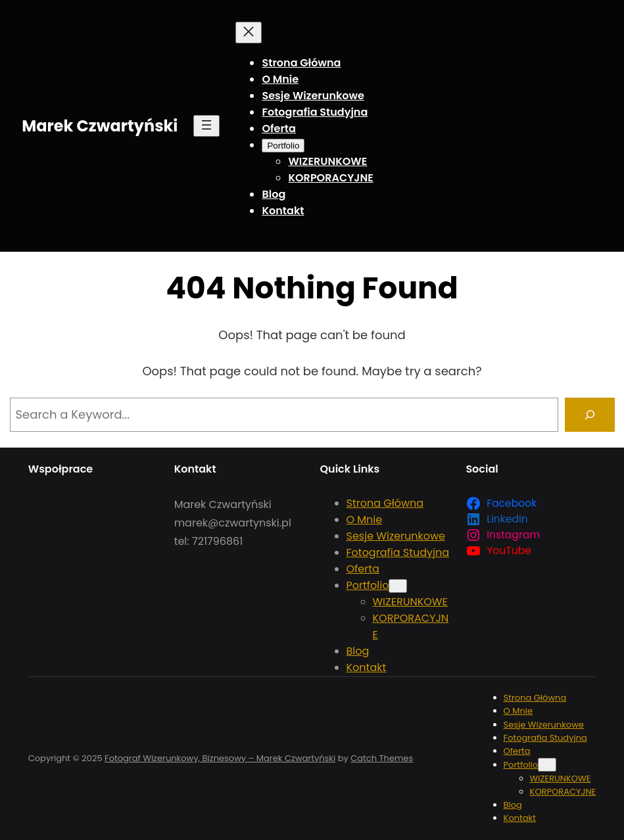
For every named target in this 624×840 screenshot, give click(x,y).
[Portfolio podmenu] (283, 146)
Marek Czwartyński (100, 126)
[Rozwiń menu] (206, 126)
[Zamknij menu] (249, 33)
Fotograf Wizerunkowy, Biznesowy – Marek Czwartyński (220, 758)
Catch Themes (382, 758)
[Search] (590, 415)
